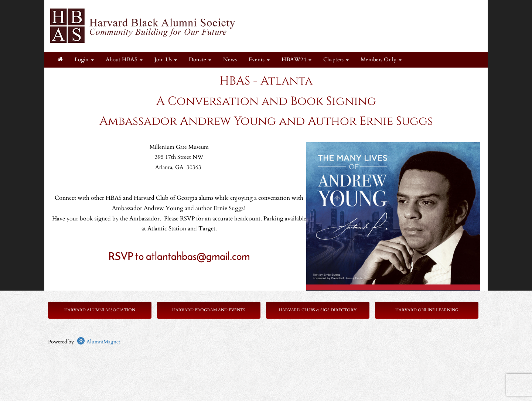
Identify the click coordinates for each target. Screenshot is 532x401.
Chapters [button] (336, 60)
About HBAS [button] (124, 60)
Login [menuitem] (84, 60)
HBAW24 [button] (296, 60)
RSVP (122, 257)
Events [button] (259, 60)
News (230, 60)
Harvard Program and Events (209, 310)
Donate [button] (200, 60)
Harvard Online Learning (427, 310)
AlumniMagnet (98, 342)
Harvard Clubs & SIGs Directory (318, 310)
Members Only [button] (381, 60)
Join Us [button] (166, 60)
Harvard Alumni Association (100, 310)
